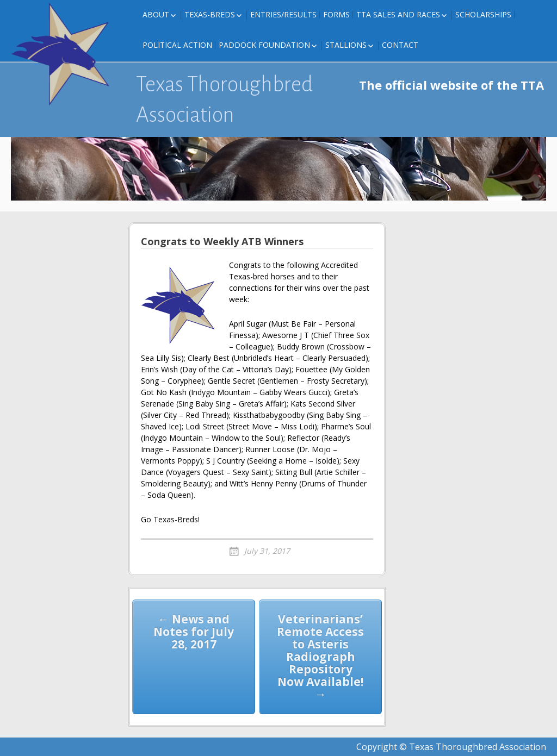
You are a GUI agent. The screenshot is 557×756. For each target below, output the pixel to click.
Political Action (177, 45)
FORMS (336, 14)
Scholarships (483, 14)
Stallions (346, 45)
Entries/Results (283, 14)
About (156, 14)
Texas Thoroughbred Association (224, 99)
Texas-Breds (210, 14)
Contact (400, 45)
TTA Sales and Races (398, 14)
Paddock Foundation (264, 45)
